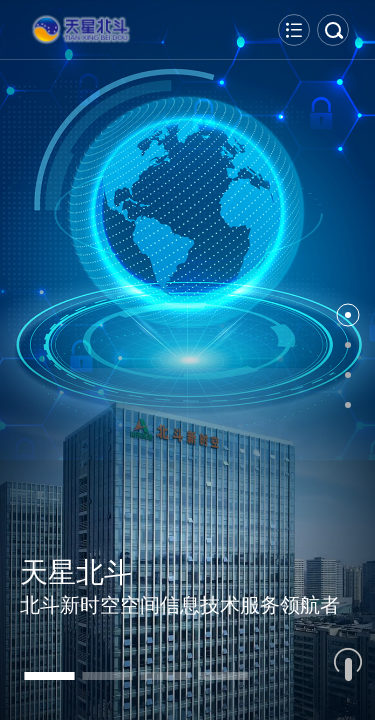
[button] (49, 676)
